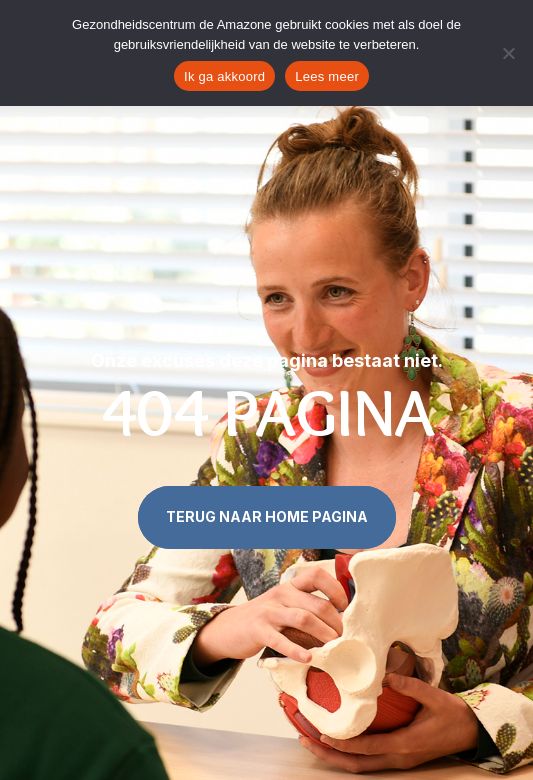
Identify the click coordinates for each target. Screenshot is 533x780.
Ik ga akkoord (224, 76)
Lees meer (327, 76)
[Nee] (508, 53)
